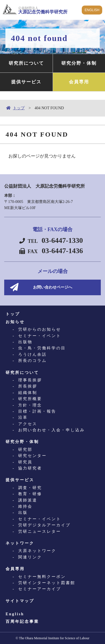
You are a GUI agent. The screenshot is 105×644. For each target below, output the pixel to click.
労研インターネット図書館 (47, 583)
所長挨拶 (28, 386)
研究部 (25, 450)
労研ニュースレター (40, 532)
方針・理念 (30, 405)
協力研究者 (30, 468)
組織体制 (28, 393)
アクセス (28, 424)
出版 (23, 513)
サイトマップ (20, 601)
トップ (19, 108)
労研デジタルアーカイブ (44, 525)
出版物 (25, 342)
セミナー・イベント (40, 336)
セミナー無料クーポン (42, 577)
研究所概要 (30, 399)
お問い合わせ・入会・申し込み (52, 430)
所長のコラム (32, 361)
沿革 (23, 417)
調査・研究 (30, 488)
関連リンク (30, 557)
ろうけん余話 (32, 354)
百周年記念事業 (22, 622)
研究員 (25, 462)
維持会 (25, 506)
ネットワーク (20, 543)
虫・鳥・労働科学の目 (42, 348)
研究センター (32, 456)
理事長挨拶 (30, 380)
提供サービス (26, 82)
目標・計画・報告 (37, 411)
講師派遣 (28, 500)
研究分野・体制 (79, 63)
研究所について (26, 63)
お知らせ (15, 322)
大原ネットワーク (37, 551)
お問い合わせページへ (53, 287)
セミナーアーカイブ (40, 589)
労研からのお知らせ (40, 329)
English (15, 614)
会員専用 (79, 82)
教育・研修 (30, 494)
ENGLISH (92, 10)
